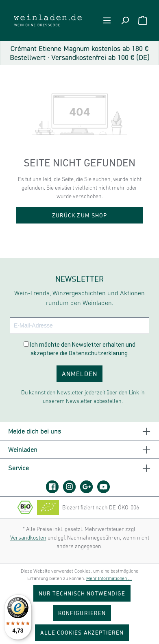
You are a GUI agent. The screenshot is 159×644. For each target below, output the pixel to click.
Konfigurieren (82, 613)
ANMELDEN (79, 374)
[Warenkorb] (143, 20)
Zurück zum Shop (79, 215)
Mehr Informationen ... (109, 578)
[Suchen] (125, 20)
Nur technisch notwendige (82, 593)
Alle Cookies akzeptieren (82, 632)
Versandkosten (28, 538)
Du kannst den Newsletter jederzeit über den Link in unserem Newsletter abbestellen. (83, 397)
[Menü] (107, 20)
